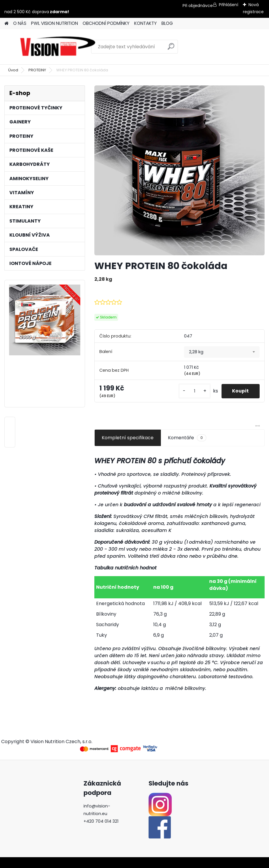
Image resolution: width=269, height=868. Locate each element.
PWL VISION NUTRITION (55, 23)
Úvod (13, 70)
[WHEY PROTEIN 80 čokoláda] (179, 170)
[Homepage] (6, 24)
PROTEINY (37, 70)
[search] (171, 49)
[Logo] (58, 47)
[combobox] (222, 352)
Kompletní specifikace (128, 438)
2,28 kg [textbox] (196, 352)
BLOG (167, 23)
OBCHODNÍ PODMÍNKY (106, 23)
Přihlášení (229, 5)
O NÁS (20, 23)
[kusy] (193, 391)
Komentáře (187, 438)
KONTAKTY (145, 23)
